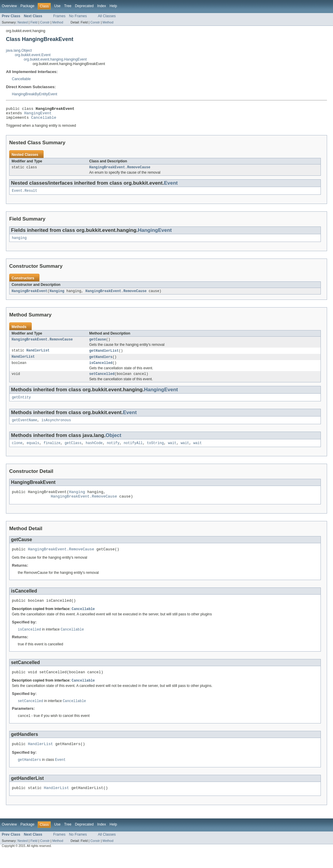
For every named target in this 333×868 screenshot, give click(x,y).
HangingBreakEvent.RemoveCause (120, 170)
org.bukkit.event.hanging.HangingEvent (55, 59)
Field (34, 22)
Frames (59, 16)
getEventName (24, 428)
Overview (9, 6)
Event (171, 186)
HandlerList (38, 356)
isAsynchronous (56, 428)
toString (155, 452)
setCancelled (102, 381)
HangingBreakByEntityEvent (35, 94)
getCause (98, 345)
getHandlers (101, 363)
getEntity (21, 405)
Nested (23, 22)
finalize (52, 452)
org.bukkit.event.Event (33, 55)
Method (58, 22)
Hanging (57, 296)
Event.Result (24, 194)
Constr (45, 22)
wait (172, 452)
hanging (19, 242)
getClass (73, 452)
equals (33, 452)
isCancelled (101, 369)
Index (102, 6)
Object (114, 444)
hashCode (94, 452)
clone (17, 452)
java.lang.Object (19, 50)
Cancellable (21, 79)
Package (27, 6)
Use (57, 6)
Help (113, 6)
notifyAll (133, 452)
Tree (68, 6)
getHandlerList (104, 356)
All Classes (107, 16)
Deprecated (84, 6)
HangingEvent (38, 115)
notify (113, 452)
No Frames (78, 16)
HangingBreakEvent (30, 296)
